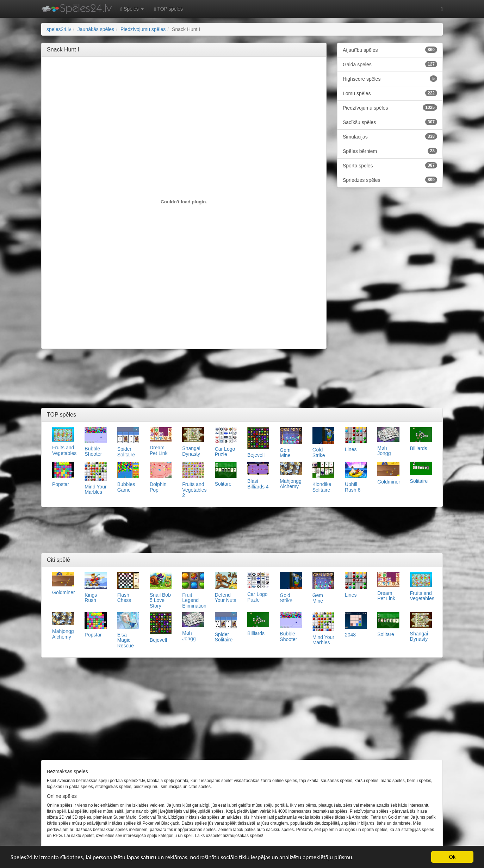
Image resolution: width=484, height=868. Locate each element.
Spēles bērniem (390, 151)
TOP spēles (169, 9)
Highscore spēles (390, 79)
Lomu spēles (390, 93)
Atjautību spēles (390, 50)
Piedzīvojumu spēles (390, 107)
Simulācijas (390, 136)
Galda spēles (390, 64)
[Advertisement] (184, 78)
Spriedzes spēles (390, 180)
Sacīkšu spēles (390, 122)
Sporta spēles (390, 165)
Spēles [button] (132, 9)
